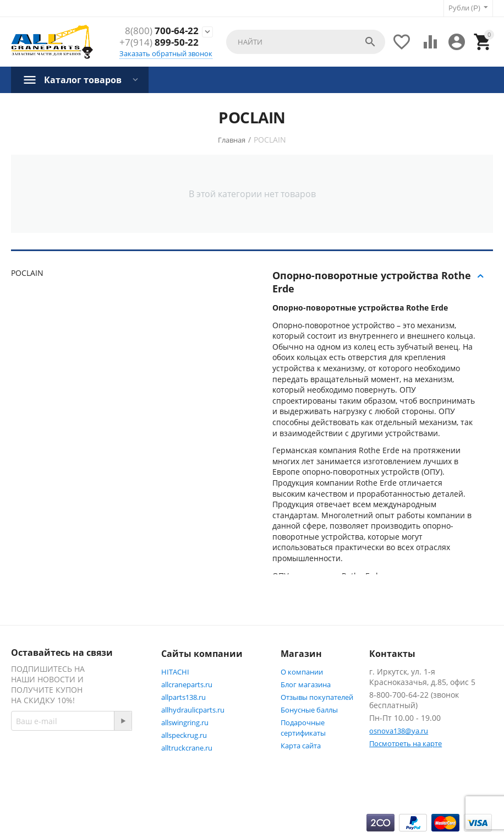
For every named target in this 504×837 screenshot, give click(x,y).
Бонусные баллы (309, 710)
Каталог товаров (83, 80)
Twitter (99, 785)
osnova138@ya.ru (399, 731)
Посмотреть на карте (406, 743)
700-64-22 (162, 31)
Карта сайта (301, 746)
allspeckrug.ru (184, 735)
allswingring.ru (185, 722)
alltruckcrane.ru (187, 748)
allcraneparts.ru (187, 684)
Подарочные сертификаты (303, 728)
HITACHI (175, 672)
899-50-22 (159, 42)
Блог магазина (306, 684)
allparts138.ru (183, 697)
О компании (302, 672)
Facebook (40, 785)
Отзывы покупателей (317, 697)
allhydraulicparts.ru (193, 710)
